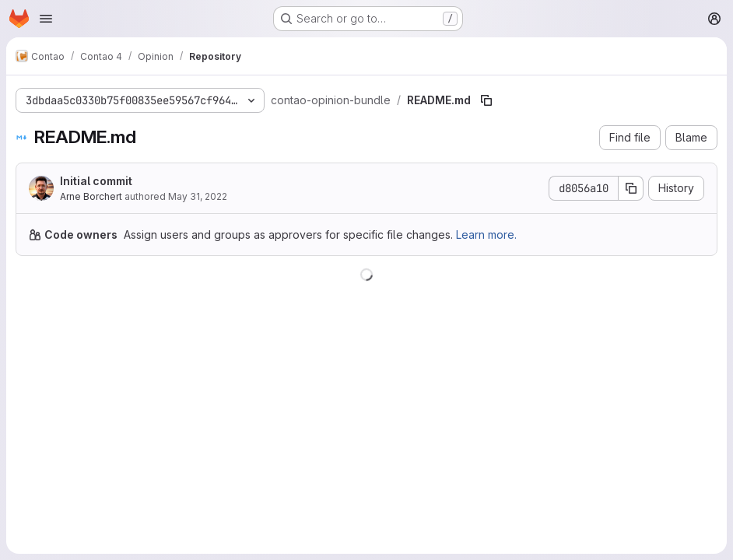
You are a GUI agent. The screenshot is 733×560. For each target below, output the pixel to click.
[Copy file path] (486, 100)
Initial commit (96, 181)
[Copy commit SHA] (631, 188)
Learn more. (486, 234)
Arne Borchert (91, 196)
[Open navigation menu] (46, 19)
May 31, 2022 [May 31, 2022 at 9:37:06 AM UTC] (198, 196)
